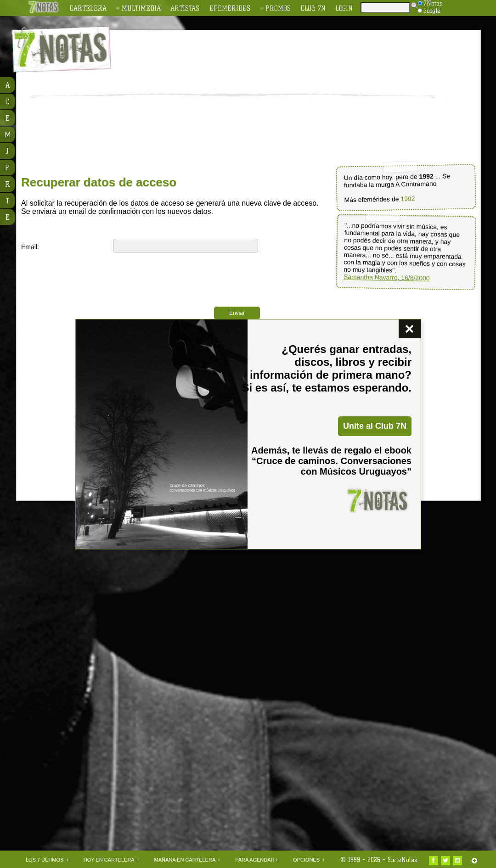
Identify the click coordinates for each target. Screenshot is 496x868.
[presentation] (183, 275)
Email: (30, 247)
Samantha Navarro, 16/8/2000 (387, 277)
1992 (408, 199)
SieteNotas (402, 860)
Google (429, 11)
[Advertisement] (251, 99)
